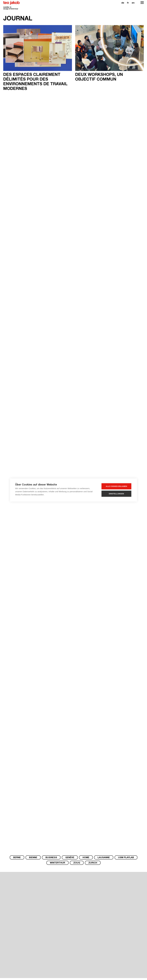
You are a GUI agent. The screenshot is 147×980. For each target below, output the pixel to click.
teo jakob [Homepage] (12, 3)
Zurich (93, 863)
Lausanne (104, 858)
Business (51, 858)
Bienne (33, 858)
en (133, 3)
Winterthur (57, 863)
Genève (70, 858)
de (123, 3)
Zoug (77, 863)
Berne (17, 858)
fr (128, 3)
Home (86, 858)
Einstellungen (116, 494)
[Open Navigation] (142, 3)
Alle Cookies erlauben (116, 486)
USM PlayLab (126, 858)
